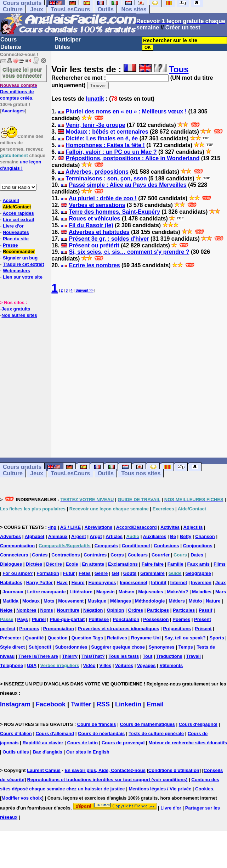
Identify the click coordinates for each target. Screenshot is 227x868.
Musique (97, 601)
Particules (184, 610)
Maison (127, 592)
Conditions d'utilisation (174, 770)
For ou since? (18, 573)
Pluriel (39, 619)
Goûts (130, 573)
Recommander (19, 251)
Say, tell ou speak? (185, 638)
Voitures (124, 665)
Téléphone (12, 665)
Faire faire (153, 564)
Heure (78, 583)
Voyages (146, 665)
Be (173, 536)
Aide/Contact (17, 207)
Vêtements (171, 665)
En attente (93, 564)
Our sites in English (88, 752)
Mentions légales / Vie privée (160, 789)
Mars (221, 592)
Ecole (72, 564)
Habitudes (11, 583)
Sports (217, 638)
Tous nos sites (141, 473)
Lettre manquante (47, 592)
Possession (156, 619)
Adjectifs (193, 527)
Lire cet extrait (19, 220)
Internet (179, 583)
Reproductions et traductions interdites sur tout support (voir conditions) (107, 780)
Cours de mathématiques (147, 724)
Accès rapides (18, 213)
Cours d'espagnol (198, 724)
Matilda (10, 601)
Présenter (11, 638)
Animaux (58, 536)
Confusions (166, 546)
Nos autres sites (19, 315)
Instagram (15, 704)
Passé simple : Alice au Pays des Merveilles (127, 185)
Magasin (106, 592)
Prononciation (58, 629)
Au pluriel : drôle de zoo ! (103, 198)
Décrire (54, 564)
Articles (114, 536)
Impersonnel (133, 583)
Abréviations (99, 527)
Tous (179, 69)
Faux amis (199, 564)
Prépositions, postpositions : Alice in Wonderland (133, 158)
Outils (106, 9)
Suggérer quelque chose (118, 647)
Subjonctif (40, 647)
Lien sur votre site (23, 277)
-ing (52, 527)
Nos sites (134, 9)
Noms (47, 610)
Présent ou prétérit (94, 245)
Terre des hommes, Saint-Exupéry (114, 212)
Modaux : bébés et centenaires (107, 132)
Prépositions (177, 629)
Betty (186, 536)
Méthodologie (150, 601)
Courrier (161, 555)
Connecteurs (14, 555)
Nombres (26, 610)
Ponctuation (126, 619)
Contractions (66, 555)
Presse (10, 245)
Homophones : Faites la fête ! (105, 145)
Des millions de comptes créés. (19, 92)
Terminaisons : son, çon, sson (106, 178)
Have (62, 583)
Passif (205, 610)
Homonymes (102, 583)
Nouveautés (16, 232)
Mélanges (121, 601)
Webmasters (16, 271)
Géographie (198, 573)
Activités (170, 527)
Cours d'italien (16, 733)
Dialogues (11, 564)
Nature (213, 601)
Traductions (169, 656)
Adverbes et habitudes (99, 232)
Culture (13, 9)
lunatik (95, 99)
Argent (79, 536)
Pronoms (29, 629)
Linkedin (128, 704)
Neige (6, 610)
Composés (106, 546)
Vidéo (89, 665)
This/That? (93, 656)
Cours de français (97, 724)
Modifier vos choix (22, 798)
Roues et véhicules (94, 219)
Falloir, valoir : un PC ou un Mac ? (111, 152)
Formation (48, 573)
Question (57, 638)
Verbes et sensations (97, 205)
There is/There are (38, 656)
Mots (49, 601)
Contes (40, 555)
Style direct (12, 647)
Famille (175, 564)
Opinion (115, 610)
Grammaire (152, 573)
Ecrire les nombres (94, 265)
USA (32, 665)
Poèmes (181, 619)
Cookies (204, 789)
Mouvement (71, 601)
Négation (93, 610)
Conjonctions (198, 546)
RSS (103, 704)
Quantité (35, 638)
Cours (8, 40)
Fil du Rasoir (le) (91, 225)
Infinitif (159, 583)
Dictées (34, 564)
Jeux (36, 9)
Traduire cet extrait (23, 264)
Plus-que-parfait (67, 619)
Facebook (51, 704)
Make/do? (177, 592)
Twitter (81, 704)
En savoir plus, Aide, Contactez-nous (105, 770)
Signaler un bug (20, 258)
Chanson (205, 536)
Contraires (95, 555)
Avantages (13, 111)
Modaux (31, 601)
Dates (197, 555)
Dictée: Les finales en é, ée (102, 138)
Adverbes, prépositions (97, 172)
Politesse (99, 619)
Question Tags (87, 638)
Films (220, 564)
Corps (117, 555)
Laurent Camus (44, 770)
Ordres (135, 610)
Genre (101, 573)
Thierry (70, 656)
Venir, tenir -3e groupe (96, 125)
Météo (195, 601)
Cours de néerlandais (101, 733)
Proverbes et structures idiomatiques (119, 629)
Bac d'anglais (48, 752)
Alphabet (35, 536)
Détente (11, 47)
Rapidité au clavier (43, 743)
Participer (68, 40)
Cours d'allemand (55, 733)
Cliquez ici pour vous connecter (22, 72)
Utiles (62, 47)
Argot (96, 536)
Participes (158, 610)
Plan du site (16, 239)
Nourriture (68, 610)
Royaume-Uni (146, 638)
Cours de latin (82, 743)
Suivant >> (84, 290)
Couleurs (138, 555)
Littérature (81, 592)
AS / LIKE (71, 527)
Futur (69, 573)
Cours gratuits (22, 467)
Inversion (201, 583)
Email (155, 704)
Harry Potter (39, 583)
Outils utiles (16, 752)
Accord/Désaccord (137, 527)
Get (115, 573)
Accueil (11, 200)
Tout (147, 656)
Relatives (117, 638)
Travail (194, 656)
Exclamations (123, 564)
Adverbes (10, 536)
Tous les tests (124, 656)
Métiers (177, 601)
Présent (203, 629)
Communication (17, 546)
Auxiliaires (155, 536)
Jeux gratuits (16, 309)
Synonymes (162, 647)
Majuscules (151, 592)
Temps (186, 647)
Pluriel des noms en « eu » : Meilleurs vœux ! (126, 111)
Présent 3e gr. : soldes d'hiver (109, 239)
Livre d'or (13, 226)
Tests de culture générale (156, 733)
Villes (106, 665)
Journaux (13, 592)
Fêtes (85, 573)
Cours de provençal (123, 743)
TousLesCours (70, 9)
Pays (22, 619)
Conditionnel (136, 546)
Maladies (202, 592)
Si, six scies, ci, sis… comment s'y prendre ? (129, 252)
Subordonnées (71, 647)
